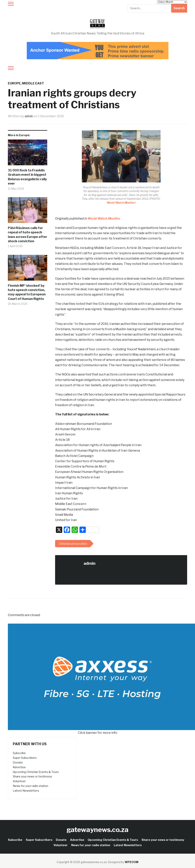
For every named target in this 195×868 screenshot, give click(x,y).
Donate (18, 762)
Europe (14, 83)
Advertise (19, 767)
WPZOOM (132, 862)
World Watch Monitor (121, 203)
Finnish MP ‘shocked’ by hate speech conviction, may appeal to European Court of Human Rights (27, 292)
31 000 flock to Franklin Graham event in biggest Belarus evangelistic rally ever (27, 177)
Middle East (33, 83)
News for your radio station (30, 786)
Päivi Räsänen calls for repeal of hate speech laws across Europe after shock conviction (27, 235)
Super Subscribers (25, 758)
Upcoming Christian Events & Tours (36, 772)
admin (29, 116)
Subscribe (19, 753)
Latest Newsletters (26, 791)
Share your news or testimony (32, 776)
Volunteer (19, 781)
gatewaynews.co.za (97, 829)
